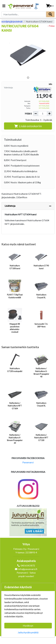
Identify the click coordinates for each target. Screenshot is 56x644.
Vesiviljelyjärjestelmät (11, 21)
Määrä (28, 113)
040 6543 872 (28, 565)
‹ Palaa (51, 26)
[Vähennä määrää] (36, 114)
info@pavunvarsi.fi (28, 569)
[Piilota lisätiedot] (50, 206)
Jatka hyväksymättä (28, 632)
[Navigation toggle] (4, 6)
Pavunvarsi (28, 462)
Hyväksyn (28, 626)
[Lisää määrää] (49, 114)
